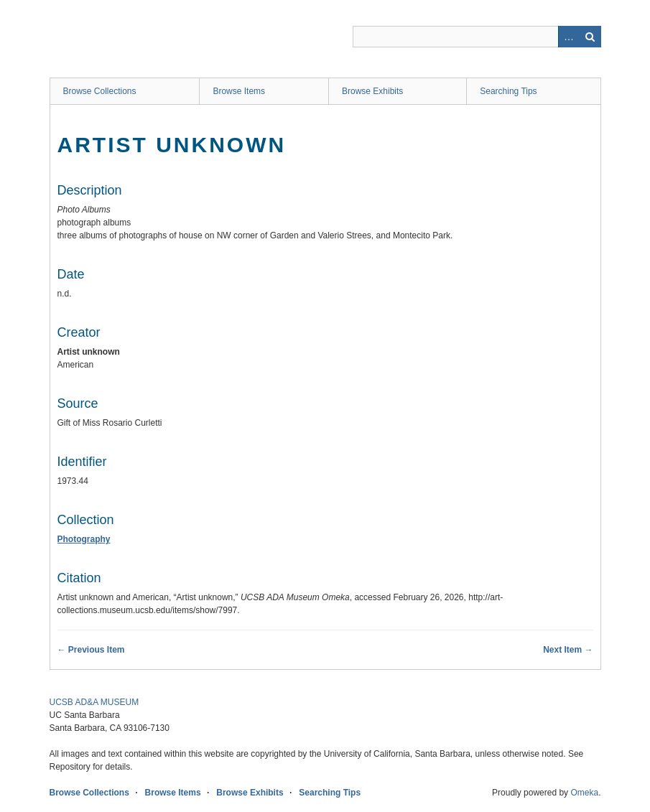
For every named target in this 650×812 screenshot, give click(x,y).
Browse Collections (100, 91)
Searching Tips (508, 91)
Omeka (584, 793)
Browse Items (239, 91)
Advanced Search (569, 37)
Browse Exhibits (372, 91)
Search (590, 37)
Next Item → (568, 650)
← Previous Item (91, 650)
